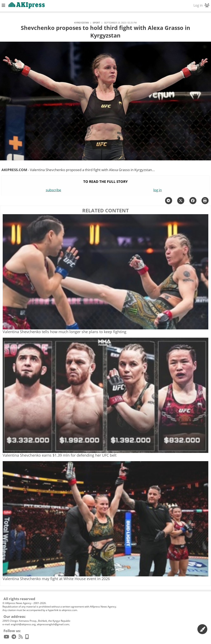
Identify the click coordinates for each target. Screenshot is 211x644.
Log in (201, 5)
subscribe (53, 190)
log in (158, 190)
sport (96, 23)
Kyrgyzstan (82, 23)
